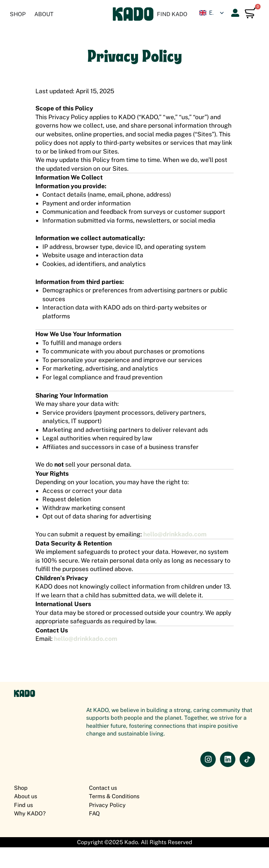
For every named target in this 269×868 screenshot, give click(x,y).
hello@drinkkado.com (175, 534)
